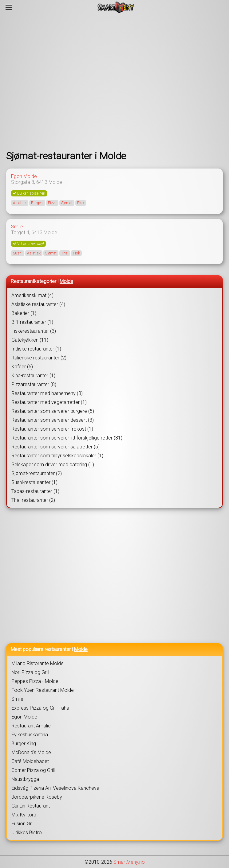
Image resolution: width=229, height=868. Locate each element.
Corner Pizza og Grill (33, 770)
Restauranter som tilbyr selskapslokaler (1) (57, 456)
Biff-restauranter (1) (32, 322)
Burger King (24, 744)
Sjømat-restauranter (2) (37, 473)
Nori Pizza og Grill (30, 672)
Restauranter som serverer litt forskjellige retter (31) (67, 438)
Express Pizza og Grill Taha (40, 708)
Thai (65, 253)
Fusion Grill (23, 824)
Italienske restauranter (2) (39, 358)
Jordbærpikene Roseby (37, 797)
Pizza (52, 203)
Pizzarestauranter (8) (34, 384)
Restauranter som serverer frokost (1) (52, 429)
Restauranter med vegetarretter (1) (49, 402)
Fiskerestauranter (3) (34, 331)
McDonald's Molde (31, 752)
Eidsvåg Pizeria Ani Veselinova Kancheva (55, 788)
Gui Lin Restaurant (31, 806)
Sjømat (67, 203)
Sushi (18, 253)
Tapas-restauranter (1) (35, 491)
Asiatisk (20, 203)
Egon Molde (24, 176)
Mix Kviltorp (24, 815)
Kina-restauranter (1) (33, 376)
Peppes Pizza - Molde (35, 681)
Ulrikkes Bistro (27, 833)
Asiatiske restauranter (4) (38, 304)
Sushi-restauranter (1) (34, 482)
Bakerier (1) (24, 313)
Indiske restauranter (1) (36, 349)
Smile (17, 227)
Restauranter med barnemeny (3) (47, 393)
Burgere (37, 203)
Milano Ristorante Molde (38, 663)
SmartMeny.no (129, 862)
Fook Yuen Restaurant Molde (43, 690)
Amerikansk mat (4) (32, 295)
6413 (42, 182)
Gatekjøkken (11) (30, 340)
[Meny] (9, 7)
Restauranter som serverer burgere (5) (53, 411)
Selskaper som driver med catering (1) (53, 465)
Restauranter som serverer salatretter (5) (55, 447)
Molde (55, 182)
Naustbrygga (25, 779)
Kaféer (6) (22, 367)
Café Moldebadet (30, 761)
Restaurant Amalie (31, 726)
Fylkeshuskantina (30, 735)
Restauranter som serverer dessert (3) (53, 420)
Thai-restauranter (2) (33, 500)
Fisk (81, 203)
